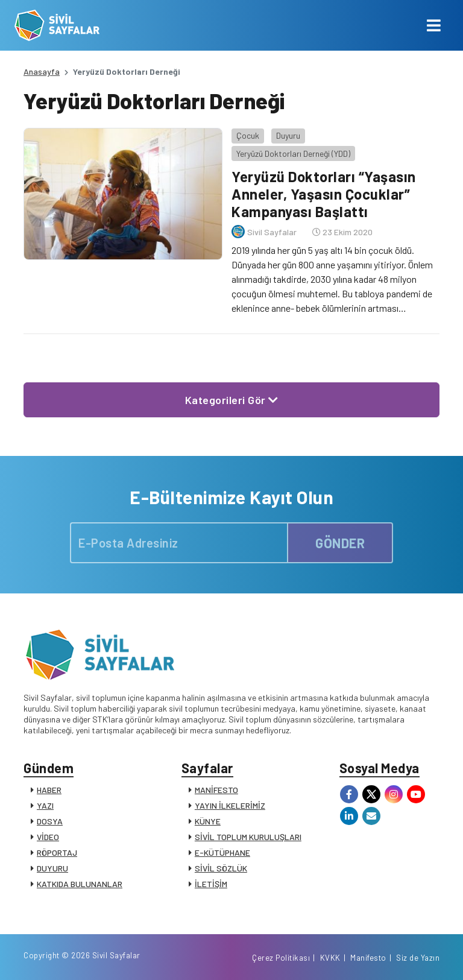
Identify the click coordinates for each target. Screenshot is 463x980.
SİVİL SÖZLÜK (221, 868)
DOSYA (50, 821)
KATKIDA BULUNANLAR (80, 884)
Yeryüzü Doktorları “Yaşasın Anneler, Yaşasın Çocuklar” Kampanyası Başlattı (324, 194)
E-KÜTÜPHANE (222, 852)
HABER (49, 790)
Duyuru (288, 135)
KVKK (330, 958)
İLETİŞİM (211, 884)
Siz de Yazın (418, 958)
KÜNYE (208, 821)
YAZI (45, 805)
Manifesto (368, 958)
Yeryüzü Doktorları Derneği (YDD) (293, 153)
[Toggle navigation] (434, 25)
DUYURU (52, 868)
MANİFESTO (216, 790)
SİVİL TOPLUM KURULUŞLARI (248, 837)
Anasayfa (42, 71)
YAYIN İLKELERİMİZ (230, 805)
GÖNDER (340, 543)
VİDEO (48, 837)
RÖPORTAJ (57, 852)
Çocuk (248, 135)
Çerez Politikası (281, 958)
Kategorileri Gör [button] (232, 400)
